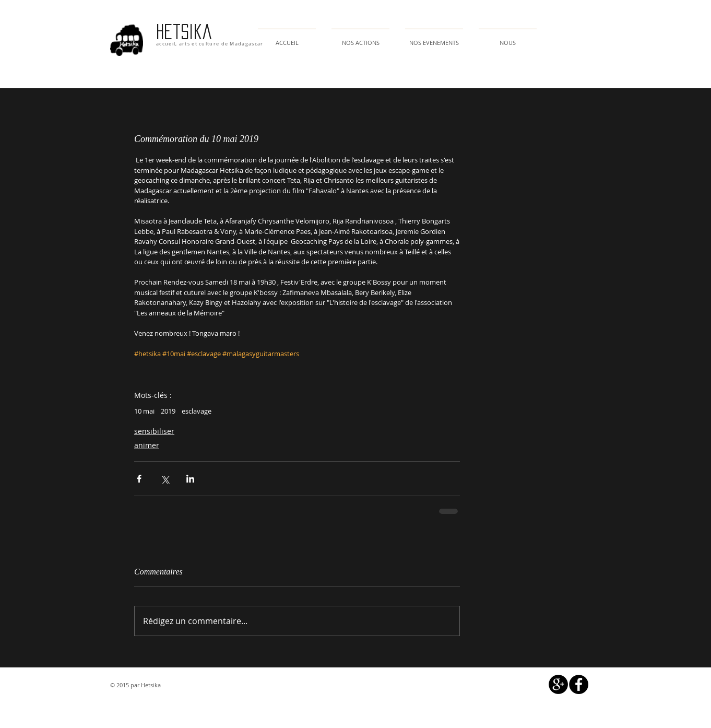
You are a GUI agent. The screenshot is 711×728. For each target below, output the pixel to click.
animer (147, 445)
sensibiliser (154, 431)
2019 (168, 411)
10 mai (144, 411)
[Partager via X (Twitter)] (165, 479)
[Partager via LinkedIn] (190, 479)
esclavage (197, 411)
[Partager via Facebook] (139, 479)
